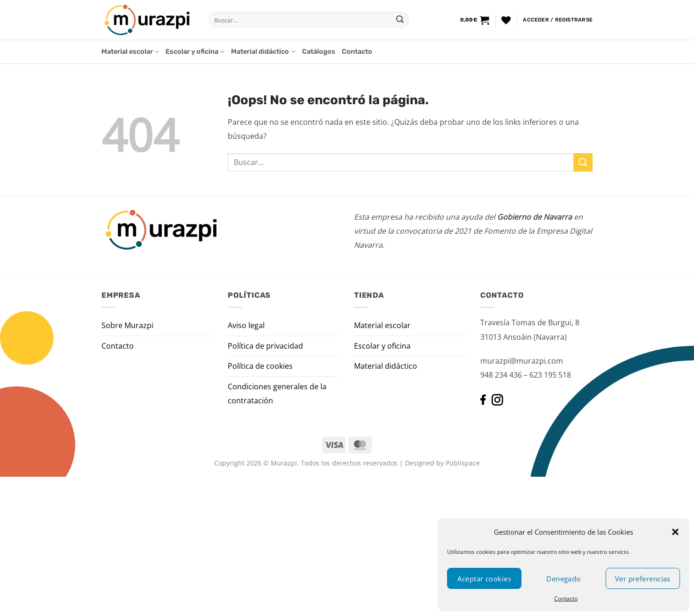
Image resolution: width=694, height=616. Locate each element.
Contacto (566, 598)
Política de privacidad (265, 346)
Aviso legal (246, 325)
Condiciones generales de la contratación (277, 394)
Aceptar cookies (484, 579)
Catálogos (319, 52)
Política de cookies (260, 366)
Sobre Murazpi (127, 325)
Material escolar (130, 52)
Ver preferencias (643, 579)
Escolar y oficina (195, 52)
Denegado (564, 579)
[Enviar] (400, 20)
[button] (675, 532)
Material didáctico (263, 52)
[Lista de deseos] (506, 20)
